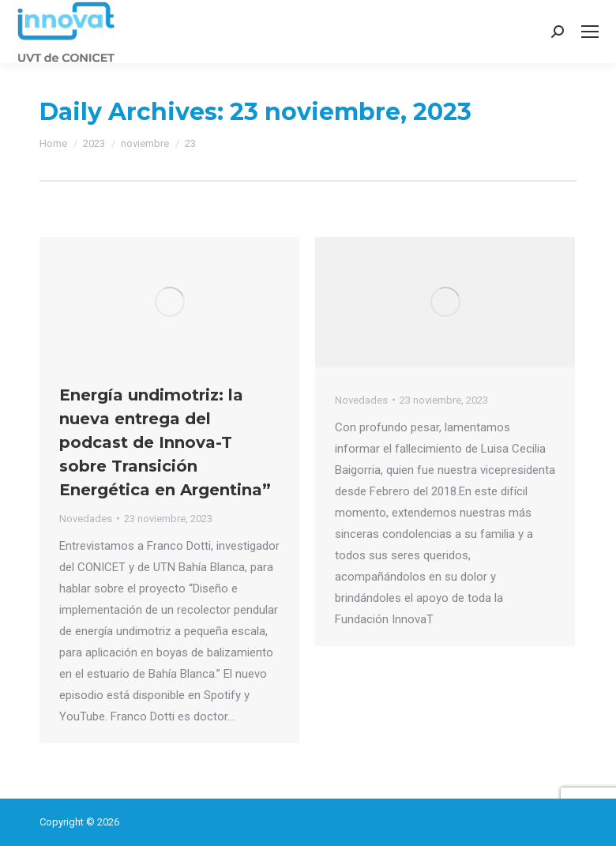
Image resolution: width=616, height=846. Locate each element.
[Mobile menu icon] (590, 32)
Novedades (86, 519)
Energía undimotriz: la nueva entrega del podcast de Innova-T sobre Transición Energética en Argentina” (165, 442)
